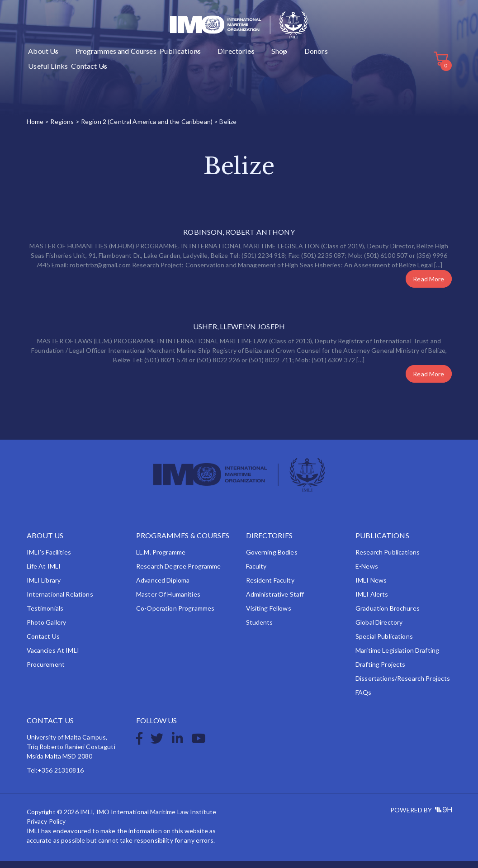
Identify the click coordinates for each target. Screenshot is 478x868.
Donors (247, 69)
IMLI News (371, 587)
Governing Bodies (272, 559)
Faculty (256, 573)
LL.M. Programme (161, 559)
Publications (149, 69)
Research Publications (388, 559)
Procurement (46, 671)
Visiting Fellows (269, 615)
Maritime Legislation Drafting (397, 657)
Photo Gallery (47, 629)
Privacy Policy (46, 828)
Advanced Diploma (163, 587)
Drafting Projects (380, 671)
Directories (189, 69)
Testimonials (45, 615)
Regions (62, 129)
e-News (367, 573)
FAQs (364, 700)
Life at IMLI (44, 573)
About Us (41, 69)
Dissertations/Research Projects (403, 685)
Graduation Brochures (388, 615)
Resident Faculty (270, 587)
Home (35, 129)
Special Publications (384, 643)
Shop (220, 69)
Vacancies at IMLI (53, 657)
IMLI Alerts (372, 601)
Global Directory (379, 629)
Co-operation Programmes (175, 615)
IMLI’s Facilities (49, 559)
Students (260, 629)
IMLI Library (44, 587)
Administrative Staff (275, 601)
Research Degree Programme (179, 573)
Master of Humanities (168, 601)
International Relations (60, 601)
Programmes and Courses (95, 69)
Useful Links (277, 69)
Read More (428, 286)
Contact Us (312, 69)
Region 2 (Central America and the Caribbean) (147, 129)
